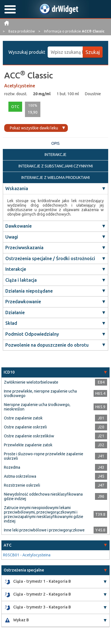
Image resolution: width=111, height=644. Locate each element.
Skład (11, 323)
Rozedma (12, 467)
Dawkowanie (18, 226)
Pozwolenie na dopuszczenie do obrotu (47, 345)
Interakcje (16, 269)
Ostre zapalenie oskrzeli (25, 427)
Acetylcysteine (20, 86)
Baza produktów (22, 31)
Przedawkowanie (23, 302)
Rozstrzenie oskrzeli (22, 485)
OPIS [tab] (55, 143)
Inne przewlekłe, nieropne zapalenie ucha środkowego (40, 393)
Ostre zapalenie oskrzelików (29, 436)
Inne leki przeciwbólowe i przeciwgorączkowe (44, 530)
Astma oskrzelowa (20, 476)
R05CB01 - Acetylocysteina (27, 555)
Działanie (15, 312)
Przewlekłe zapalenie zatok (28, 445)
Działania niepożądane (29, 291)
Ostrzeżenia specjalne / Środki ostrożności (50, 258)
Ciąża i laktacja (21, 280)
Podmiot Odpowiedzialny (32, 334)
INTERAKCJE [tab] (55, 155)
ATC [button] (8, 545)
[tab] (55, 372)
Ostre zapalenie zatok (23, 418)
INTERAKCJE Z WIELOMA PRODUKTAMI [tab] (55, 178)
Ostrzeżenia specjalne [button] (24, 570)
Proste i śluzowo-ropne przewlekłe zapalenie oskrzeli (44, 456)
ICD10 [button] (9, 372)
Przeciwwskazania (24, 248)
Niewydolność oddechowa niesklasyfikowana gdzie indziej (43, 496)
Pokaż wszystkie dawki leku (34, 128)
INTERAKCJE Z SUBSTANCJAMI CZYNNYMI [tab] (56, 166)
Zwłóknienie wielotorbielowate (31, 382)
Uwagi (12, 237)
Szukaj (93, 52)
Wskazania (17, 188)
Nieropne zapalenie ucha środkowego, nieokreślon (37, 407)
